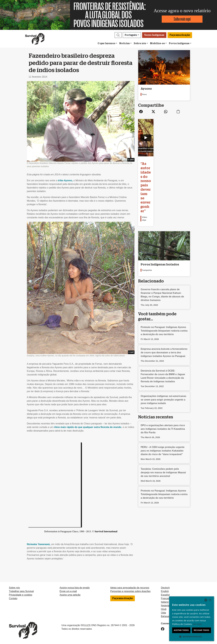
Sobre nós (140, 43)
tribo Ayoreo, (65, 180)
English (165, 591)
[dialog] (192, 619)
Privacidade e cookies (21, 595)
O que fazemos (106, 43)
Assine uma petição (70, 595)
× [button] (210, 600)
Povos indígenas (179, 43)
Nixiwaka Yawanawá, (39, 544)
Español (165, 595)
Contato (13, 598)
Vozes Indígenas (154, 35)
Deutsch (165, 588)
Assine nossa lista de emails (75, 588)
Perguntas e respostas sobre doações (130, 591)
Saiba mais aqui (182, 19)
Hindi (164, 609)
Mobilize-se (157, 43)
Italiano (165, 602)
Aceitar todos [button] (181, 630)
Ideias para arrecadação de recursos (130, 588)
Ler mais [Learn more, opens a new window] (197, 624)
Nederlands (167, 606)
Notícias (124, 43)
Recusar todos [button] (201, 630)
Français (166, 598)
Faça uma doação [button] (180, 35)
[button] (118, 35)
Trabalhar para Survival (21, 591)
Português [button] (131, 35)
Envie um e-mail (68, 591)
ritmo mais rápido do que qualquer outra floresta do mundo (88, 427)
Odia (163, 613)
